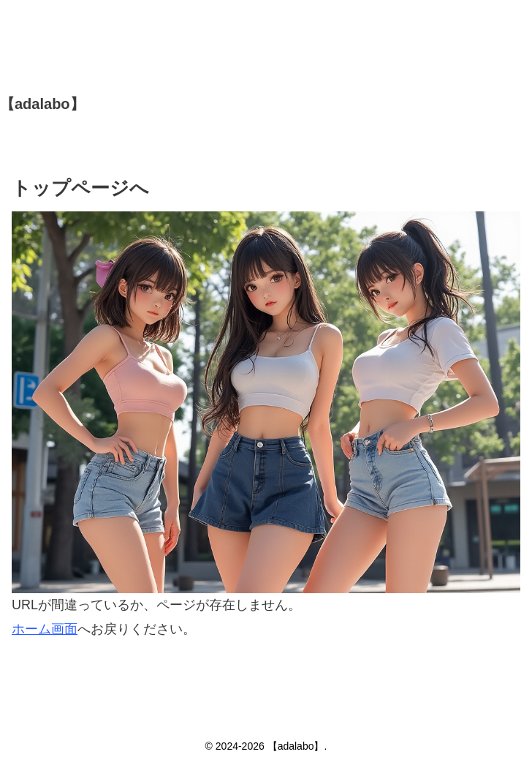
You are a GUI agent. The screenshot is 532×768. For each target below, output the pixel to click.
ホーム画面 (45, 629)
